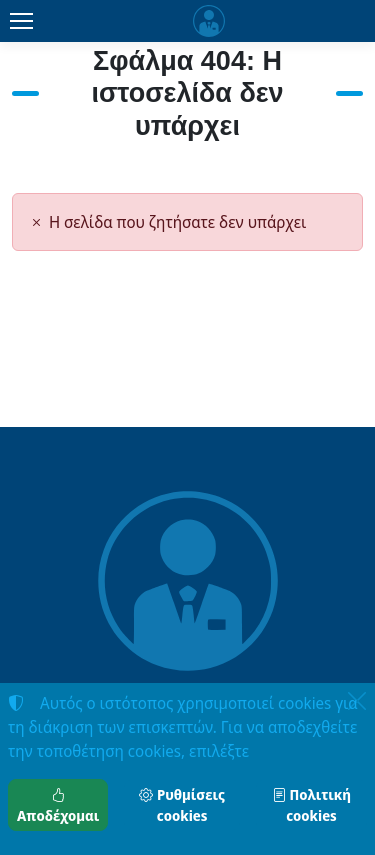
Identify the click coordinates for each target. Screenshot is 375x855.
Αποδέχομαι (58, 805)
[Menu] (21, 21)
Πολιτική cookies (311, 805)
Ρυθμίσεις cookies (181, 805)
